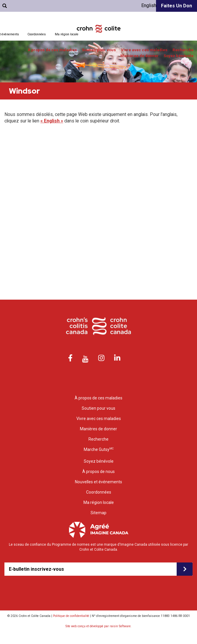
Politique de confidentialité (71, 616)
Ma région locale (67, 34)
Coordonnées (37, 34)
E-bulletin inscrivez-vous (36, 569)
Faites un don (177, 6)
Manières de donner (139, 56)
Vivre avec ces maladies (144, 50)
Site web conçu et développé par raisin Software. (98, 626)
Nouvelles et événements (98, 482)
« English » (52, 121)
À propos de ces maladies (52, 50)
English (149, 5)
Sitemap (98, 513)
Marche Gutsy (99, 449)
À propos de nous (98, 472)
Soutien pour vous (99, 50)
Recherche (183, 50)
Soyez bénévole (179, 56)
